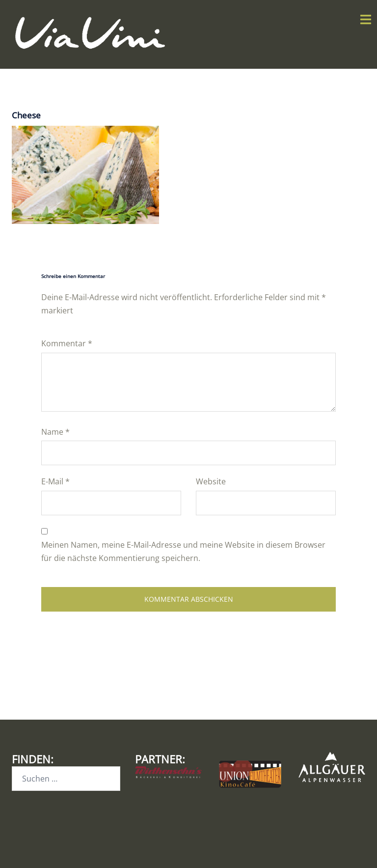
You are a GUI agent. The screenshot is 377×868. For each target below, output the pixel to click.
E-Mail (55, 481)
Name (55, 432)
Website (211, 481)
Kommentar (67, 343)
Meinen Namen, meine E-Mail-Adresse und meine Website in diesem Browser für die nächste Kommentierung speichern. (183, 551)
